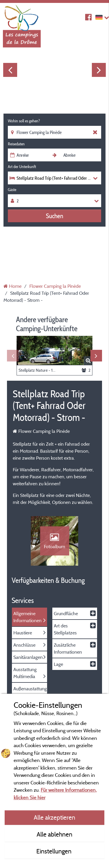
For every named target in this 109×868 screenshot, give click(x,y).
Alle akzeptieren (54, 817)
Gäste (12, 190)
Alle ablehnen (54, 834)
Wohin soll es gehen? (24, 121)
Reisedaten (16, 144)
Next (99, 70)
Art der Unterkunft (22, 167)
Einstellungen (55, 851)
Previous (10, 70)
